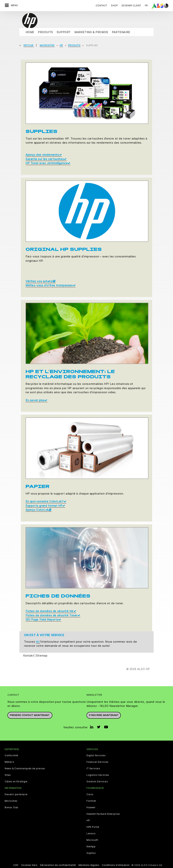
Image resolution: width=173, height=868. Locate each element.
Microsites (11, 801)
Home (30, 32)
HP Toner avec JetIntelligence (48, 163)
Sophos (91, 853)
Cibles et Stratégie (16, 782)
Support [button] (64, 32)
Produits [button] (45, 32)
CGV (16, 865)
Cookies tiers (29, 865)
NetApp (91, 847)
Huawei (91, 807)
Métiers (9, 762)
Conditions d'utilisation (116, 865)
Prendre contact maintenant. (30, 715)
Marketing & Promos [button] (91, 32)
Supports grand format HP (45, 506)
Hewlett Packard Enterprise (103, 814)
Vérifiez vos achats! (41, 281)
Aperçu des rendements (44, 155)
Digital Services (96, 755)
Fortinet (91, 801)
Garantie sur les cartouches (46, 159)
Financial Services (97, 762)
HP (88, 821)
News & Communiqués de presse (25, 769)
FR (146, 5)
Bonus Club (11, 807)
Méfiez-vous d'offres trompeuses (51, 285)
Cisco (90, 794)
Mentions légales (89, 865)
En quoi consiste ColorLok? (46, 501)
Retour (29, 45)
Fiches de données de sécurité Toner (53, 615)
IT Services (93, 769)
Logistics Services (98, 775)
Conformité (11, 755)
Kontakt (29, 655)
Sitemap (42, 655)
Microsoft (92, 840)
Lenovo (91, 834)
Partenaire (121, 32)
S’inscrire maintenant (104, 715)
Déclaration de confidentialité (58, 865)
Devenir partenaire (16, 794)
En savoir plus (37, 400)
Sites (8, 775)
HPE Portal (93, 827)
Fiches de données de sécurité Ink (51, 611)
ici (38, 641)
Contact (101, 5)
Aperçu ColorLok (39, 510)
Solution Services (97, 782)
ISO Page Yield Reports (43, 619)
